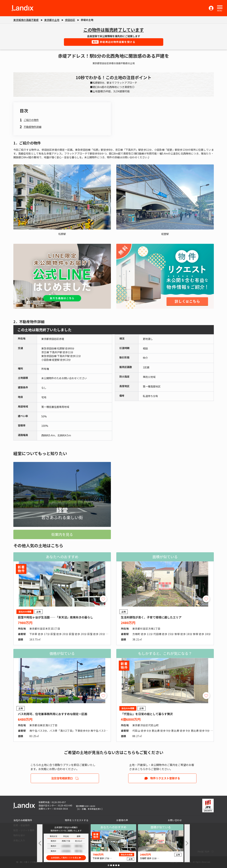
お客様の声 (122, 820)
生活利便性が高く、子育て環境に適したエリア (151, 617)
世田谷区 (70, 20)
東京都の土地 (52, 20)
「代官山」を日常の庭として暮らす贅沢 (147, 714)
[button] (220, 7)
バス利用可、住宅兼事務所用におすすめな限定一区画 (53, 714)
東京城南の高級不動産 (26, 20)
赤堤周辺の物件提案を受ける (113, 42)
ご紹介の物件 (31, 120)
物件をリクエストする (77, 820)
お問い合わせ (175, 820)
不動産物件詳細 (33, 127)
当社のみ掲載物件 (23, 820)
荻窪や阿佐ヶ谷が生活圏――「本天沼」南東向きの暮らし (55, 617)
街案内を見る (62, 534)
